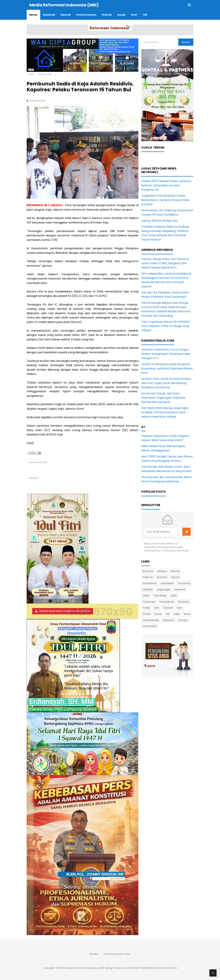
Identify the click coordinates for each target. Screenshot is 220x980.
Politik (147, 608)
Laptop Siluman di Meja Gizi (159, 220)
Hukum (175, 577)
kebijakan (169, 620)
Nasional (180, 589)
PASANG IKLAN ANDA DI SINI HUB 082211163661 (65, 611)
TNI (168, 614)
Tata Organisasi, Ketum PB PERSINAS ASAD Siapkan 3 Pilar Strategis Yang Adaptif (166, 326)
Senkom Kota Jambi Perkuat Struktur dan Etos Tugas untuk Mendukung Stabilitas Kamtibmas (166, 383)
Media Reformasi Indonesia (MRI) (85, 968)
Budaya (162, 571)
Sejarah (168, 608)
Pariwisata (149, 602)
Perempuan (167, 602)
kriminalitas (150, 626)
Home (31, 74)
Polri (157, 608)
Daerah (175, 571)
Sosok (158, 614)
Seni (180, 608)
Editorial (148, 577)
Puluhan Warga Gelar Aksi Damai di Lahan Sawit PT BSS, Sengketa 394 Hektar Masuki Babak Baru (165, 263)
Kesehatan (167, 583)
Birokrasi (148, 571)
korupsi (183, 620)
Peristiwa (184, 602)
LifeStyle (148, 589)
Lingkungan (164, 589)
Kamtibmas (150, 583)
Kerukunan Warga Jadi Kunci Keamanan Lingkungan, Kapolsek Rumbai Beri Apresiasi (163, 398)
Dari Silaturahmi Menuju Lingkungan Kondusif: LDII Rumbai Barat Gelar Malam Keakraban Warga (165, 412)
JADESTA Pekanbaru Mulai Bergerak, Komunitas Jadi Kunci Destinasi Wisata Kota (167, 368)
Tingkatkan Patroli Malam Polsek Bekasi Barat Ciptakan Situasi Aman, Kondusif (165, 200)
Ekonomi (162, 577)
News (146, 595)
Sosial (147, 614)
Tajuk (177, 614)
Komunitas (184, 583)
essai (187, 614)
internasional (151, 620)
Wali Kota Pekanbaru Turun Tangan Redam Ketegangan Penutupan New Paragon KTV (166, 354)
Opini (174, 595)
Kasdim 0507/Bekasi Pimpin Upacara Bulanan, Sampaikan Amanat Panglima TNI (166, 185)
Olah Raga (160, 595)
